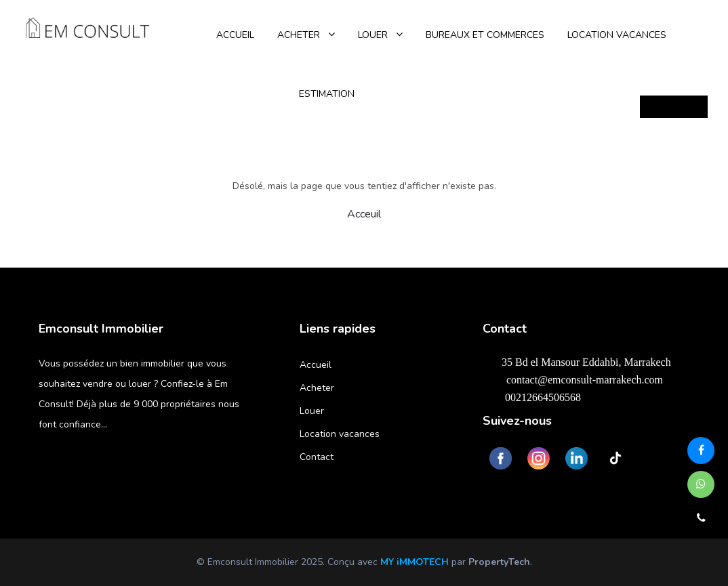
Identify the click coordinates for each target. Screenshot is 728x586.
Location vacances (340, 434)
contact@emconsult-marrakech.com (576, 379)
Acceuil (364, 214)
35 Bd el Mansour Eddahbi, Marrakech (580, 362)
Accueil (316, 365)
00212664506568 (535, 397)
